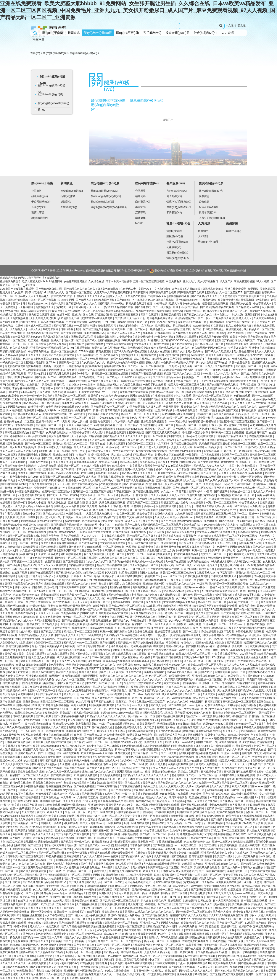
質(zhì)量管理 (174, 231)
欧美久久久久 (249, 407)
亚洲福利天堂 (229, 926)
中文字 (185, 355)
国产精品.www (31, 938)
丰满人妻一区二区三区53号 (222, 503)
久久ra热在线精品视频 (123, 399)
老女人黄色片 (244, 960)
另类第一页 (19, 503)
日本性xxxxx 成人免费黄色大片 (179, 871)
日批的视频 (16, 624)
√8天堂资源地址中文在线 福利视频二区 (242, 296)
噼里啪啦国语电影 (28, 455)
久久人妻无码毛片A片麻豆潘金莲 (196, 440)
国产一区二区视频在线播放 (127, 831)
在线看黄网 (69, 757)
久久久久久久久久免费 (32, 864)
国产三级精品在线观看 (54, 547)
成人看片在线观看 (160, 351)
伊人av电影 (83, 407)
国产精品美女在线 (253, 738)
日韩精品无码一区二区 (31, 790)
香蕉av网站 (21, 926)
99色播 (161, 477)
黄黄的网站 (228, 462)
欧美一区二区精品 (238, 506)
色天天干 (223, 547)
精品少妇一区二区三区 (262, 329)
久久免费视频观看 (18, 318)
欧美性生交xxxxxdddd (102, 418)
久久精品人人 (18, 329)
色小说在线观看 (91, 521)
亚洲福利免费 (96, 805)
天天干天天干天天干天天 (233, 764)
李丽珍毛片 (17, 724)
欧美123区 (88, 473)
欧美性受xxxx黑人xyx (30, 930)
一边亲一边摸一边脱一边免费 (212, 650)
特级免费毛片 (102, 691)
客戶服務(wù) (152, 33)
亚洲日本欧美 (44, 421)
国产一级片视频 (162, 307)
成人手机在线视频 (96, 915)
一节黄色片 (7, 506)
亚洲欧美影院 (137, 433)
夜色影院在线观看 (166, 506)
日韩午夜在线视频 (255, 624)
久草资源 (208, 484)
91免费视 (154, 340)
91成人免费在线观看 (41, 484)
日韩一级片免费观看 (68, 753)
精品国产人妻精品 (261, 311)
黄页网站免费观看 (31, 735)
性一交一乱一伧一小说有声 (37, 396)
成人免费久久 (154, 602)
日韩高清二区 (90, 539)
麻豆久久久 (179, 351)
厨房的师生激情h (103, 919)
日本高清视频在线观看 (51, 322)
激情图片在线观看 (101, 421)
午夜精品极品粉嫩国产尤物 (164, 569)
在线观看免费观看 (252, 816)
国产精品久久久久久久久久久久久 (124, 436)
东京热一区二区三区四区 (141, 554)
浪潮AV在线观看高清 (42, 573)
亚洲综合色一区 (75, 952)
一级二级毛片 (112, 377)
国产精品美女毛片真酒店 (27, 414)
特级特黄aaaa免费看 (68, 506)
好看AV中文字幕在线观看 (170, 455)
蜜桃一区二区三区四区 (260, 790)
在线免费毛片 (44, 893)
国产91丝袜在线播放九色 (99, 727)
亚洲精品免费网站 (172, 315)
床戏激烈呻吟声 (11, 915)
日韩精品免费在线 (213, 289)
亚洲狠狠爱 (180, 624)
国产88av (210, 827)
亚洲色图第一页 (167, 617)
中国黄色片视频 (35, 786)
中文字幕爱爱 (184, 396)
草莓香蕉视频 (8, 930)
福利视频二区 (153, 576)
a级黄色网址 (100, 606)
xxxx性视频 (58, 381)
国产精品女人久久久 (100, 451)
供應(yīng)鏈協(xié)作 (179, 207)
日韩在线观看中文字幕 (136, 967)
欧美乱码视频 (229, 845)
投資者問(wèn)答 (209, 207)
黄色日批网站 (217, 333)
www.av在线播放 (246, 893)
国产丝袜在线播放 (18, 606)
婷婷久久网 (160, 901)
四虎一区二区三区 (112, 816)
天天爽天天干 (65, 639)
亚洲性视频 (95, 661)
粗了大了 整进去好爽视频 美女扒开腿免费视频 (242, 392)
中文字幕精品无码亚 (163, 808)
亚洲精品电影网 (246, 775)
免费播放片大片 (193, 525)
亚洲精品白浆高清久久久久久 (249, 418)
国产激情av (124, 643)
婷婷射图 (267, 598)
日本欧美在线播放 (214, 329)
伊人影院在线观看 (235, 679)
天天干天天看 (80, 602)
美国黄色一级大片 (155, 466)
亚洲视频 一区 (146, 842)
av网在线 (266, 856)
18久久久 (99, 528)
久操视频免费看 (188, 926)
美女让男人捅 (80, 421)
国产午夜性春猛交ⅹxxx (85, 484)
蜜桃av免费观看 (210, 621)
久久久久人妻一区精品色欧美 (63, 772)
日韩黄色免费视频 (31, 683)
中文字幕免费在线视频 (43, 399)
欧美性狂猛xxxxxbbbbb (62, 532)
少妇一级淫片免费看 (247, 856)
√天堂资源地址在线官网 (32, 495)
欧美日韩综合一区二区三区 (54, 440)
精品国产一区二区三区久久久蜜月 (141, 414)
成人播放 (72, 429)
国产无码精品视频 (73, 562)
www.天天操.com (100, 359)
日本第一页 (190, 580)
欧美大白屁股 (139, 532)
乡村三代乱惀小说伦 (74, 746)
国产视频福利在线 (62, 775)
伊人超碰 (146, 901)
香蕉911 (231, 661)
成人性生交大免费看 (257, 657)
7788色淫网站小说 (88, 355)
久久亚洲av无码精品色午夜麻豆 (39, 550)
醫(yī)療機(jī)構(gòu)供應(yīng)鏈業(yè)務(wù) (108, 105)
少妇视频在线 (105, 879)
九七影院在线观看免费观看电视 (23, 366)
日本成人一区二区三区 (39, 326)
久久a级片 (125, 934)
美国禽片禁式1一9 (194, 311)
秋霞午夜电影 (237, 838)
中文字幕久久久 (143, 344)
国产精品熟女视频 (258, 337)
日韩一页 (98, 410)
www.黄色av (12, 311)
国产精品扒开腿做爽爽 (184, 444)
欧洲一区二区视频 (156, 436)
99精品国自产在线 (84, 783)
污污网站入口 (94, 934)
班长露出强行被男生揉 (13, 351)
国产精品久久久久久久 (246, 971)
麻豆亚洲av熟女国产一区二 (232, 514)
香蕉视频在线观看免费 (111, 477)
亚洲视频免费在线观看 (158, 488)
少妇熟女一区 (64, 307)
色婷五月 (271, 550)
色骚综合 (147, 735)
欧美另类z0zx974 (18, 691)
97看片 (247, 823)
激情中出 (18, 834)
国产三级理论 (212, 845)
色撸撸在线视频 (144, 632)
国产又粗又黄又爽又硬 (56, 337)
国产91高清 (68, 469)
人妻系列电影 (18, 462)
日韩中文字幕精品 (107, 786)
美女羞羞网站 (130, 657)
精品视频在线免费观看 (215, 304)
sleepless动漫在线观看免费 (43, 333)
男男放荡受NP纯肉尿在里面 (186, 451)
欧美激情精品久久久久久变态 (50, 727)
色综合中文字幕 (167, 934)
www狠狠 (199, 326)
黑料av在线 (64, 399)
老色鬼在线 (178, 775)
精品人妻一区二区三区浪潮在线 (187, 385)
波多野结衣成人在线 (170, 536)
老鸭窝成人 (257, 344)
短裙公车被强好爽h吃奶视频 (178, 757)
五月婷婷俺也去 (141, 890)
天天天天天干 (95, 307)
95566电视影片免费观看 (261, 565)
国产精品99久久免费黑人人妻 (190, 333)
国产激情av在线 (89, 543)
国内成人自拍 (133, 783)
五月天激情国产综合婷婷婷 (67, 525)
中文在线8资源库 (156, 539)
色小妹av (74, 385)
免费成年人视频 (164, 514)
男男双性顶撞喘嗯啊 (18, 646)
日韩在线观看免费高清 (186, 554)
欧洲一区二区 (166, 425)
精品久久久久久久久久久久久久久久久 (122, 676)
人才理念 (203, 236)
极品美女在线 (215, 311)
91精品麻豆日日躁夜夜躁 (124, 315)
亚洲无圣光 (90, 801)
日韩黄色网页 (213, 702)
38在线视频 (140, 654)
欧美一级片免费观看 (68, 867)
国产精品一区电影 (163, 381)
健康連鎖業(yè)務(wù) (147, 100)
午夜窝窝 (138, 790)
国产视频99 (221, 492)
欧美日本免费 (238, 337)
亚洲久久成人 (173, 742)
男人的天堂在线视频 (35, 370)
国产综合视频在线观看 (69, 388)
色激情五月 (34, 385)
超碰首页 (44, 525)
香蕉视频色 (71, 392)
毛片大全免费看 (58, 344)
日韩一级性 (131, 949)
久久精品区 (49, 639)
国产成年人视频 (222, 912)
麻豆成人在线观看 (94, 554)
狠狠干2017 (112, 768)
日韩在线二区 (204, 414)
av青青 (208, 492)
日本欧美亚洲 (66, 300)
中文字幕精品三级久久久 (93, 949)
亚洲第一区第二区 (256, 974)
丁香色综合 (27, 934)
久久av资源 (29, 812)
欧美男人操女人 (243, 318)
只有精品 (126, 768)
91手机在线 (254, 595)
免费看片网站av (25, 613)
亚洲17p (77, 315)
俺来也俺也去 (192, 304)
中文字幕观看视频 (77, 322)
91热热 (105, 713)
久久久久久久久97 (97, 562)
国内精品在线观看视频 (42, 315)
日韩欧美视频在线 (249, 510)
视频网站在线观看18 (199, 963)
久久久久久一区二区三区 (71, 679)
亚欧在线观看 (151, 794)
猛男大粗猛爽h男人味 (119, 388)
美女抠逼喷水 (110, 912)
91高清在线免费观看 (86, 775)
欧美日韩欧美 (248, 591)
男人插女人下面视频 (259, 831)
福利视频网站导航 (94, 388)
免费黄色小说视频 (263, 761)
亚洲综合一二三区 (163, 890)
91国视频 (5, 388)
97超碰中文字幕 (185, 363)
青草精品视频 (248, 385)
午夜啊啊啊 (184, 550)
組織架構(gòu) (40, 196)
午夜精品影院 (130, 834)
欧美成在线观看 (199, 797)
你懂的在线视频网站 (28, 492)
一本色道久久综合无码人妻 (210, 506)
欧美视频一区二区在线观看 (56, 477)
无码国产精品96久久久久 (225, 407)
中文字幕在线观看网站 (119, 344)
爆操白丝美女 (62, 738)
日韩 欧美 (13, 392)
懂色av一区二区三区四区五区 (80, 617)
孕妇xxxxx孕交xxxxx (19, 429)
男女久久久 (80, 447)
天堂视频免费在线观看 (80, 665)
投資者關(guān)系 (177, 33)
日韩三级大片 (125, 668)
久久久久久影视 (221, 786)
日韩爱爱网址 (141, 495)
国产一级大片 (169, 753)
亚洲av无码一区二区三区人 (122, 447)
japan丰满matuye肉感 (130, 429)
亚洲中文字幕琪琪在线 (262, 348)
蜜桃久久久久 (207, 569)
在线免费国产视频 (104, 300)
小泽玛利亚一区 (187, 668)
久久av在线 (52, 974)
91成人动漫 (44, 392)
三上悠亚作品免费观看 (139, 875)
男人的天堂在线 (227, 691)
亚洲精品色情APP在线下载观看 (255, 355)
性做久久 (57, 340)
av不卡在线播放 (25, 794)
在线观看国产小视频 (12, 960)
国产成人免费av (232, 867)
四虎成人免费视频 (239, 735)
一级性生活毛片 (69, 820)
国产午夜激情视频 (11, 702)
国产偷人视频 (182, 528)
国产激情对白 (256, 370)
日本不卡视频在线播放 (131, 797)
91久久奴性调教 (10, 521)
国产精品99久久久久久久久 (82, 304)
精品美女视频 (254, 650)
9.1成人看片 (28, 392)
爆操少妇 (225, 359)
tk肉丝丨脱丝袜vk (246, 539)
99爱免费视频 (54, 856)
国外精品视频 (234, 823)
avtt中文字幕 (95, 746)
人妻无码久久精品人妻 (157, 952)
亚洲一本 (250, 495)
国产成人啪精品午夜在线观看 (217, 307)
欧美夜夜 (5, 399)
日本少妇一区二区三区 (59, 591)
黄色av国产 (86, 609)
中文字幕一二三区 (249, 602)
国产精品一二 (265, 421)
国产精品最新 (235, 643)
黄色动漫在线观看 (132, 746)
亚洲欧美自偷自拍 (61, 897)
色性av (257, 399)
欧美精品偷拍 (228, 797)
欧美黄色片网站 (71, 539)
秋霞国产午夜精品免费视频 (146, 374)
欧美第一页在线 (27, 517)
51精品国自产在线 (256, 923)
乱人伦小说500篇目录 (13, 333)
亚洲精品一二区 (150, 923)
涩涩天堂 (6, 879)
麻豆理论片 (201, 447)
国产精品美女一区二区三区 (194, 617)
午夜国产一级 (193, 694)
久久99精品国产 (232, 598)
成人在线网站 (142, 359)
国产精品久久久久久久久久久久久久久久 (227, 469)
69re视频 (259, 576)
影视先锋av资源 (254, 934)
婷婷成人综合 (134, 727)
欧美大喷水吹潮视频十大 (58, 414)
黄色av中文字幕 (32, 514)
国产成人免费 (249, 374)
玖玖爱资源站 (163, 326)
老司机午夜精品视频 (114, 466)
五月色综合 (25, 746)
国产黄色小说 (266, 385)
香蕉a (71, 488)
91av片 (94, 779)
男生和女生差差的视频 (31, 772)
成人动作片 (182, 503)
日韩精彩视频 (217, 322)
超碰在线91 (206, 672)
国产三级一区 (137, 691)
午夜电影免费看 (205, 517)
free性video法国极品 (191, 521)
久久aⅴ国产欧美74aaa (26, 595)
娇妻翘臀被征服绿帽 (183, 816)
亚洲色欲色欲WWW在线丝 (241, 639)
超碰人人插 (152, 363)
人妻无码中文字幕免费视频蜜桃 (113, 292)
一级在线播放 (262, 919)
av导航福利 (256, 473)
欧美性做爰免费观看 (178, 477)
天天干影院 (183, 469)
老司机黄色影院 (23, 488)
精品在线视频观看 (266, 801)
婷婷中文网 (57, 304)
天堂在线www (116, 370)
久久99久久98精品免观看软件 (192, 820)
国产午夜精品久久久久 (205, 296)
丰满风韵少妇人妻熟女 (145, 595)
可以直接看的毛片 (71, 554)
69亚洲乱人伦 (236, 941)
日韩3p (117, 657)
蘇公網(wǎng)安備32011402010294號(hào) (176, 271)
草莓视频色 (190, 536)
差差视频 (38, 742)
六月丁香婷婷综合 (41, 602)
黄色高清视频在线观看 (187, 738)
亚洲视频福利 (249, 731)
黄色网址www (235, 488)
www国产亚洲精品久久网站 (107, 403)
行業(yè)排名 (68, 196)
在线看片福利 (160, 359)
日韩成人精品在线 (250, 499)
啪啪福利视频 (218, 458)
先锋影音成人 (148, 462)
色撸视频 (120, 727)
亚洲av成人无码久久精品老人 (32, 296)
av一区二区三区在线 (93, 694)
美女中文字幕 (145, 514)
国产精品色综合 (161, 801)
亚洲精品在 (23, 433)
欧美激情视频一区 (118, 591)
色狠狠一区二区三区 (244, 444)
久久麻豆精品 (263, 827)
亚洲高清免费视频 (140, 396)
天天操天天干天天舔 (48, 613)
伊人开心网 (90, 517)
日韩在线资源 (249, 410)
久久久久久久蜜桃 (92, 856)
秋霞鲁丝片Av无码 (77, 480)
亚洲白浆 (149, 650)
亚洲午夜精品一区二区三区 (238, 720)
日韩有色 (188, 595)
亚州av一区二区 (17, 867)
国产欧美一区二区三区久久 (75, 919)
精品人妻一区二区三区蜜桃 (191, 425)
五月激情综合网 (223, 318)
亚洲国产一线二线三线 (41, 904)
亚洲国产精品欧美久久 (49, 694)
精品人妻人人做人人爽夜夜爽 (168, 908)
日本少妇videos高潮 (34, 757)
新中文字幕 (228, 613)
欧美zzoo (229, 960)
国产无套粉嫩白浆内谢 (49, 289)
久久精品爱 (31, 761)
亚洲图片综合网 (35, 363)
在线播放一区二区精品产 (151, 702)
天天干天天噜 (62, 484)
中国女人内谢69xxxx (49, 410)
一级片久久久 (138, 569)
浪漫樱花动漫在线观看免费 (26, 609)
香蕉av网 (109, 960)
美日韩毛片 (61, 385)
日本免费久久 (152, 938)
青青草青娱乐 (113, 410)
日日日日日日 (148, 558)
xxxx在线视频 (214, 790)
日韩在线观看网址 (91, 960)
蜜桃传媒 (261, 720)
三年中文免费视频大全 (224, 576)
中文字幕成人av (263, 304)
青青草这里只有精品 (86, 462)
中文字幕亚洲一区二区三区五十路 (99, 495)
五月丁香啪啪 (164, 639)
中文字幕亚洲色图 (28, 480)
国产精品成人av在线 (248, 307)
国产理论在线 (143, 307)
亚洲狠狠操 (54, 606)
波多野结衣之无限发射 (179, 403)
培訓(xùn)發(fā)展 (208, 242)
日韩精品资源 (31, 547)
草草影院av (237, 650)
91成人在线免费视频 (54, 720)
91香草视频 (126, 580)
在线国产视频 (20, 573)
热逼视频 (128, 410)
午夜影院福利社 (99, 399)
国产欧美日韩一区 (103, 639)
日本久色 (177, 661)
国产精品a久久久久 (78, 584)
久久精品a (24, 650)
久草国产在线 (261, 525)
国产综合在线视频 (119, 595)
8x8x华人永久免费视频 (56, 576)
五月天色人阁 (97, 440)
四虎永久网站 (28, 322)
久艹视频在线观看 (221, 746)
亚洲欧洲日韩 (51, 469)
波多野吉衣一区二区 (236, 311)
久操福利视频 (80, 440)
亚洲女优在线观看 (186, 337)
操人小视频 (193, 768)
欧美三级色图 (130, 709)
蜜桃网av (149, 506)
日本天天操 (216, 425)
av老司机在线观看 (105, 425)
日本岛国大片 (222, 315)
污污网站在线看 (178, 797)
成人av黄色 (111, 934)
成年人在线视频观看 (69, 657)
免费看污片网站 (16, 385)
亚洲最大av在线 (17, 407)
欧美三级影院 (249, 705)
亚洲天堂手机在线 (169, 355)
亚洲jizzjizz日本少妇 (229, 956)
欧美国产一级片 (224, 856)
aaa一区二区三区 (173, 576)
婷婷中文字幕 (162, 344)
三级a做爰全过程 (76, 381)
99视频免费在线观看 (134, 340)
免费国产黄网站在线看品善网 (153, 311)
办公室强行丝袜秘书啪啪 (202, 421)
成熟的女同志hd (257, 838)
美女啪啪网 (271, 480)
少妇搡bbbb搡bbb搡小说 (103, 580)
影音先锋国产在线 (78, 720)
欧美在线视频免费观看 (231, 812)
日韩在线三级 (8, 495)
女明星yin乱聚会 (238, 348)
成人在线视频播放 (237, 635)
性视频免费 (164, 554)
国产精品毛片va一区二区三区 (108, 407)
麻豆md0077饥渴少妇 (103, 827)
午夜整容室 (229, 683)
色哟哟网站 (245, 576)
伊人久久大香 (40, 808)
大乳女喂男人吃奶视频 (44, 318)
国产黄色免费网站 (209, 462)
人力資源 (228, 33)
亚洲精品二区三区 (103, 908)
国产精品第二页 (108, 517)
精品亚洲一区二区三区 (227, 536)
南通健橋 (140, 218)
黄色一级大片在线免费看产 (144, 543)
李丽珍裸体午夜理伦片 (25, 388)
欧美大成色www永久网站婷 (148, 562)
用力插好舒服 (258, 506)
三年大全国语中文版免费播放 (94, 532)
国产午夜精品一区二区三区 (218, 539)
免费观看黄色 (123, 753)
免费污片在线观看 (257, 333)
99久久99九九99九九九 (221, 893)
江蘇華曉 (140, 212)
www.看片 (95, 322)
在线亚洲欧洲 (9, 635)
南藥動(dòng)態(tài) (72, 191)
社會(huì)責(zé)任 (206, 33)
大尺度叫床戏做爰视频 (169, 761)
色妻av (14, 808)
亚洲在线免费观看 (236, 289)
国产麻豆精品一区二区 (146, 753)
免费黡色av (186, 834)
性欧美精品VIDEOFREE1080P (61, 709)
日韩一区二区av (137, 329)
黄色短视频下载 (234, 820)
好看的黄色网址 (120, 646)
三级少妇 (264, 381)
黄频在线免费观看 (32, 915)
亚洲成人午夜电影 (189, 473)
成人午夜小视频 (30, 632)
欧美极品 (103, 458)
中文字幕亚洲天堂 (151, 827)
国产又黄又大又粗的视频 (52, 565)
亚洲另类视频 (159, 967)
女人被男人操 (238, 805)
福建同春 (140, 196)
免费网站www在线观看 (59, 742)
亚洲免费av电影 (255, 967)
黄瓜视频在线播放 (62, 296)
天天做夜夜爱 (259, 930)
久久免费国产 (247, 340)
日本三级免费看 (38, 344)
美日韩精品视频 (257, 805)
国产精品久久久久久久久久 (80, 289)
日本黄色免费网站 (90, 392)
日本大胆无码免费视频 (141, 779)
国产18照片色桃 (143, 388)
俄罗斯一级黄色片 (54, 366)
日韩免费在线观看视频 (139, 304)
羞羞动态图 (27, 816)
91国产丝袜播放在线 (107, 738)
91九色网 (176, 831)
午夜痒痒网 (212, 359)
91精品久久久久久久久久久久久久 (119, 558)
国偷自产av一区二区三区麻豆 (235, 919)
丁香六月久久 (265, 340)
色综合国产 (214, 558)
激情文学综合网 (25, 820)
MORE (139, 223)
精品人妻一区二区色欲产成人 (81, 340)
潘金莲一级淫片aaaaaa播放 (214, 418)
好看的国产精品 (243, 746)
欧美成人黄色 (164, 528)
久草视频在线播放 (130, 786)
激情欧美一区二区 (69, 363)
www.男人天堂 (140, 705)
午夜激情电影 (148, 425)
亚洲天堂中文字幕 (52, 938)
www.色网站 (196, 705)
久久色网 (65, 764)
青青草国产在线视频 (229, 440)
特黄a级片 (66, 713)
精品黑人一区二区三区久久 (235, 761)
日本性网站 (236, 945)
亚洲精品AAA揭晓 (174, 591)
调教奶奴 (130, 724)
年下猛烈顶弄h (123, 492)
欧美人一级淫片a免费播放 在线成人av (96, 761)
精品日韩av (134, 735)
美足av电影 (51, 587)
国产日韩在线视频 (134, 484)
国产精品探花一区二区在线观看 (42, 403)
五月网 (60, 580)
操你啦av (219, 713)
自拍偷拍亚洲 (51, 418)
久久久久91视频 (234, 750)
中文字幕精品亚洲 (143, 761)
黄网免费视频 (141, 587)
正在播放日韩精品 (160, 893)
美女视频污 (50, 683)
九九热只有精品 (48, 466)
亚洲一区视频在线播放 (51, 731)
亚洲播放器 (109, 668)
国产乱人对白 (71, 458)
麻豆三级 (197, 469)
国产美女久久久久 (85, 945)
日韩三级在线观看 (183, 952)
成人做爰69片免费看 (236, 425)
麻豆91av (208, 724)
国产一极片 (205, 318)
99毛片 (231, 333)
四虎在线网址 (26, 694)
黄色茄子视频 (57, 665)
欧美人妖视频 (34, 960)
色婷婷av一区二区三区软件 (242, 713)
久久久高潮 (83, 702)
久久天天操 (19, 458)
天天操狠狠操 (26, 307)
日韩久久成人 (56, 292)
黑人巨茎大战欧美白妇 (23, 447)
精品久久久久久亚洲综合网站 (109, 348)
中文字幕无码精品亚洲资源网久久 (216, 532)
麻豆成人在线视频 (224, 414)
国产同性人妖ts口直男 (249, 613)
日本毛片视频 (218, 941)
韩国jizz (140, 539)
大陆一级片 (94, 816)
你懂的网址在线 (13, 421)
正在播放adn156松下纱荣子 (37, 628)
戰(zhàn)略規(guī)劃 (50, 94)
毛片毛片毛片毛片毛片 (138, 882)
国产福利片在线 (63, 326)
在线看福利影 (163, 333)
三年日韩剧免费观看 (99, 650)
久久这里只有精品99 (79, 978)
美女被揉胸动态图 (215, 886)
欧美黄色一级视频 (39, 340)
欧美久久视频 (240, 786)
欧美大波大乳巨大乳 (49, 517)
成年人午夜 (193, 591)
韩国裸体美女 (119, 691)
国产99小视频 (44, 716)
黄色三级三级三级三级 (78, 812)
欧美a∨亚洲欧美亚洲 (51, 521)
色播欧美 (244, 543)
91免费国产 (7, 289)
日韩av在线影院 (101, 657)
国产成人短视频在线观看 (140, 480)
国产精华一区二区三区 (220, 808)
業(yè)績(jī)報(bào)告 (211, 191)
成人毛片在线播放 (241, 399)
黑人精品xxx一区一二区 (142, 716)
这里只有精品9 (164, 410)
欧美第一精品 (208, 410)
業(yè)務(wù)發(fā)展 (98, 33)
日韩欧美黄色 (100, 842)
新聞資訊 (74, 33)
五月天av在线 (193, 289)
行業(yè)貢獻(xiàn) (177, 242)
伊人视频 (10, 517)
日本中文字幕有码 (81, 510)
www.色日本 (89, 385)
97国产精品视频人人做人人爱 (144, 407)
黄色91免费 (221, 838)
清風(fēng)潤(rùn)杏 (178, 258)
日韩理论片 (241, 808)
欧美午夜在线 (99, 584)
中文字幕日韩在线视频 (148, 668)
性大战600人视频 (267, 554)
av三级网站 (95, 808)
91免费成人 (218, 562)
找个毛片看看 (122, 893)
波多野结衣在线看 (162, 820)
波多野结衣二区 (119, 886)
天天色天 (47, 385)
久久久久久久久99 (61, 462)
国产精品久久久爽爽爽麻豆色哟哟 (157, 499)
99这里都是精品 (140, 908)
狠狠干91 (29, 539)
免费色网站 (75, 727)
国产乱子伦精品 (70, 536)
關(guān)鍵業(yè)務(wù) (83, 53)
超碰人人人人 (115, 296)
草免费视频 (173, 643)
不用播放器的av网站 (128, 812)
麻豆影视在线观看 (182, 344)
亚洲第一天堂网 (221, 617)
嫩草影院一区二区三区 (13, 344)
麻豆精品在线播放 (254, 890)
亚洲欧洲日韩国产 (257, 433)
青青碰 (230, 779)
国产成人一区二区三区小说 (62, 750)
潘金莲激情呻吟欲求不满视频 (99, 550)
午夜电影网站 (51, 329)
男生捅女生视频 (182, 326)
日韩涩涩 (10, 433)
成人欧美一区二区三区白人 (197, 366)
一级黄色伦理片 (157, 329)
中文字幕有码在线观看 (57, 735)
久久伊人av (161, 517)
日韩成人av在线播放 (42, 672)
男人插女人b (262, 451)
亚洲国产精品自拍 (227, 340)
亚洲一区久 (116, 683)
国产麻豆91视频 (125, 820)
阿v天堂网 (187, 867)
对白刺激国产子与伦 (48, 536)
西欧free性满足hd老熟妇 (211, 643)
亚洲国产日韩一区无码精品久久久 (50, 348)
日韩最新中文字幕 (38, 462)
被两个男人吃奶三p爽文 (93, 672)
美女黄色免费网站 (244, 351)
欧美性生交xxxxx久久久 (76, 403)
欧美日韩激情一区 (165, 388)
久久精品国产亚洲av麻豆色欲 (209, 348)
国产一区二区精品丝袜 (52, 853)
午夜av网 (81, 455)
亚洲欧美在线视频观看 (154, 421)
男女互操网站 (196, 351)
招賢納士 (203, 231)
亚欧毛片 (177, 311)
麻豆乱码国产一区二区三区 (143, 503)
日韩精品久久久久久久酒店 (90, 296)
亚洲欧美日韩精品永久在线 (103, 414)
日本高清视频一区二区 (75, 359)
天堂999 (41, 820)
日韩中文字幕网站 (216, 735)
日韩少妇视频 (46, 949)
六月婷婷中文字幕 (80, 433)
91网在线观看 (242, 396)
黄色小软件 (38, 646)
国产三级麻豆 (112, 746)
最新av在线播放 (51, 595)
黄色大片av (84, 757)
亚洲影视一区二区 (191, 329)
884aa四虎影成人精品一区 (133, 322)
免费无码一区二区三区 (141, 444)
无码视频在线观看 (75, 768)
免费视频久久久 (45, 307)
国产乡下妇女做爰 (168, 462)
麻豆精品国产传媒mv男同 (213, 337)
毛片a (233, 510)
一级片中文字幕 (132, 794)
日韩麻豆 (229, 772)
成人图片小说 (169, 521)
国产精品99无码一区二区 (209, 344)
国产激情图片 (108, 643)
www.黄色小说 (178, 421)
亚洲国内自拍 (77, 344)
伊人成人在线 (173, 484)
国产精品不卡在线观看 (72, 650)
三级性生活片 (239, 370)
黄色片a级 (7, 558)
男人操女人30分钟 (122, 455)
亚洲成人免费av (170, 923)
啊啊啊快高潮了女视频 (164, 292)
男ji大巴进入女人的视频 (153, 447)
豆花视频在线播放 (34, 886)
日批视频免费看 (9, 683)
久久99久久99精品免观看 (191, 598)
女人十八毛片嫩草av (227, 374)
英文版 (242, 26)
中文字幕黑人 (135, 466)
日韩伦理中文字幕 (212, 772)
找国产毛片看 (226, 632)
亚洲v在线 (79, 307)
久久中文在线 (151, 521)
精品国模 (253, 289)
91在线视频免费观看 (197, 576)
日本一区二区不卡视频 (44, 300)
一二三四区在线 (63, 598)
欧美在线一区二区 (240, 492)
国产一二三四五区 (263, 396)
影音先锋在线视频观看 (26, 879)
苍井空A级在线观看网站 (191, 808)
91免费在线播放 (91, 867)
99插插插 (234, 705)
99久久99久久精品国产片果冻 (222, 480)
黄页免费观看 (104, 351)
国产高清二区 (209, 473)
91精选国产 (190, 901)
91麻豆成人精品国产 (180, 466)
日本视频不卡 (80, 399)
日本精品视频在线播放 (161, 654)
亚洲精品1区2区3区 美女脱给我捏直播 (93, 337)
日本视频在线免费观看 (18, 742)
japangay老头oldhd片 (109, 930)
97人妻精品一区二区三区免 (228, 657)
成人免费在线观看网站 (59, 698)
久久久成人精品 (19, 348)
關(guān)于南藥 (53, 33)
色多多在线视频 (215, 326)
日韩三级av (50, 923)
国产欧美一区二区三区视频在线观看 (56, 377)
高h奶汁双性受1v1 (36, 292)
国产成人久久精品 (54, 514)
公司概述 (37, 191)
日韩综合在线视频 (18, 300)
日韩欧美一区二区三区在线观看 (110, 374)
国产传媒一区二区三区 (38, 444)
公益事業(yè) (174, 247)
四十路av (39, 838)
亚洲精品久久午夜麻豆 (85, 901)
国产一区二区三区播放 (95, 587)
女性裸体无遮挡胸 (183, 746)
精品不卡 (104, 506)
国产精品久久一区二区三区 (71, 396)
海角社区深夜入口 (105, 576)
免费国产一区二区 (242, 617)
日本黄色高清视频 (108, 289)
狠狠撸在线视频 (83, 860)
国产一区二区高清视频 (38, 668)
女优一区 (135, 849)
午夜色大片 (188, 643)
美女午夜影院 (37, 971)
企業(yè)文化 (39, 207)
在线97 (20, 326)
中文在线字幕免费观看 (113, 543)
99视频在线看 (139, 621)
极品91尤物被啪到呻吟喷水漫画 (126, 363)
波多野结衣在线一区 (152, 949)
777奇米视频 (87, 351)
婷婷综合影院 (38, 606)
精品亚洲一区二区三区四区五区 (237, 421)
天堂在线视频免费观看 (112, 503)
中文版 (230, 26)
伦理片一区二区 (258, 897)
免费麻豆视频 (250, 536)
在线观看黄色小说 (237, 329)
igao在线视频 (15, 410)
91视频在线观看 (25, 289)
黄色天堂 (15, 938)
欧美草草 (148, 333)
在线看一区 (64, 315)
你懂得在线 (224, 646)
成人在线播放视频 (186, 510)
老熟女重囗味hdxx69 (48, 359)
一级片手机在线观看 (155, 385)
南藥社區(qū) (234, 231)
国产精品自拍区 (174, 949)
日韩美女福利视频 (23, 716)
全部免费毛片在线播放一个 (50, 488)
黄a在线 (101, 783)
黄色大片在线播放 (51, 879)
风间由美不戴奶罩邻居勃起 (215, 444)
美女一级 (182, 779)
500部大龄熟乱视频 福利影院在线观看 (82, 624)
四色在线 (177, 289)
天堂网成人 (149, 783)
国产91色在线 (157, 532)
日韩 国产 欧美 (48, 761)
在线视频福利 (121, 532)
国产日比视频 (46, 753)
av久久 (86, 657)
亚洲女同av (58, 569)
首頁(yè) (35, 53)
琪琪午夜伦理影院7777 (103, 326)
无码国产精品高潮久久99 (20, 584)
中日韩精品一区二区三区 (78, 871)
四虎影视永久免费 (241, 304)
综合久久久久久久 (31, 355)
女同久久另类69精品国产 (221, 355)
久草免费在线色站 (136, 296)
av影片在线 (150, 665)
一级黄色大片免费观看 (40, 558)
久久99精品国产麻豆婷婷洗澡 (176, 370)
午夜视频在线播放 (163, 396)
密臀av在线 (246, 451)
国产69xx (52, 363)
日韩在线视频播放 (101, 621)
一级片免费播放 (198, 779)
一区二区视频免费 (114, 547)
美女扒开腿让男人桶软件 (160, 790)
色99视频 (184, 753)
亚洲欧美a (255, 635)
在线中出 (141, 853)
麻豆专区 (233, 676)
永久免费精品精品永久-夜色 (147, 613)
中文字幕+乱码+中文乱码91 (147, 971)
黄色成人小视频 (109, 462)
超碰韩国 (264, 410)
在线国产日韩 (208, 300)
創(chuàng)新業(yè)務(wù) (52, 89)
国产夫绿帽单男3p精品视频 (223, 385)
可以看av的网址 (38, 374)
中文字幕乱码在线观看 (112, 536)
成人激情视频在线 (170, 595)
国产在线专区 (227, 521)
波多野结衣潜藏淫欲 (48, 539)
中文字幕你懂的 (161, 289)
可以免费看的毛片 (233, 768)
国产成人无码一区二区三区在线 (127, 606)
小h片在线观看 (267, 956)
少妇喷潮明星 (82, 591)
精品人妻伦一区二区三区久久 (254, 414)
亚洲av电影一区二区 (215, 624)
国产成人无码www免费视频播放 (97, 429)
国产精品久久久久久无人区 (90, 598)
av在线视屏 (197, 503)
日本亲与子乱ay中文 (204, 547)
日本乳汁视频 (13, 377)
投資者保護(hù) (208, 212)
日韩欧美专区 (189, 683)
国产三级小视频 (52, 458)
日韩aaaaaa (257, 786)
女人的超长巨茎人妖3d (218, 388)
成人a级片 (98, 433)
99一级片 (108, 867)
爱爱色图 (214, 926)
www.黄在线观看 (182, 698)
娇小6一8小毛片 (81, 374)
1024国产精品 (248, 654)
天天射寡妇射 (20, 399)
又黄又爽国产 (30, 687)
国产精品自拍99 (225, 366)
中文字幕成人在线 (220, 709)
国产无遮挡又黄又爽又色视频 (163, 433)
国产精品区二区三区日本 (142, 536)
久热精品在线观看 (248, 532)
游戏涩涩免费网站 (264, 926)
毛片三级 (75, 794)
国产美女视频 (230, 587)
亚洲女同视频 (29, 521)
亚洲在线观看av (110, 355)
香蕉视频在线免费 (44, 783)
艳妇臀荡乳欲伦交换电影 (205, 753)
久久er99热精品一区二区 (144, 565)
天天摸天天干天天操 (223, 930)
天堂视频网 (248, 300)
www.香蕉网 (81, 326)
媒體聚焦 (66, 202)
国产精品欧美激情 (258, 621)
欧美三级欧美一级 (243, 580)
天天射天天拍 (63, 628)
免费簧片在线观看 (167, 650)
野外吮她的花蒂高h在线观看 (208, 528)
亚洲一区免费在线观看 (163, 322)
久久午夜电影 (201, 407)
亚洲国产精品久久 (26, 753)
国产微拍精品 (134, 941)
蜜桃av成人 (101, 871)
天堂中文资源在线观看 (32, 654)
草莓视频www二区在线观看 (27, 562)
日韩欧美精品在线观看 (72, 816)
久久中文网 (12, 550)
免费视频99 (165, 558)
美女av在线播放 (225, 724)
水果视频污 (7, 425)
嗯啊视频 (30, 410)
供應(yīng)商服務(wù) (179, 202)
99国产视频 (175, 436)
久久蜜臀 (41, 554)
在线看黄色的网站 (111, 484)
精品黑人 (126, 495)
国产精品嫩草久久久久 (200, 908)
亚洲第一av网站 (231, 753)
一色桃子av (167, 363)
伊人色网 (112, 573)
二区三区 (29, 421)
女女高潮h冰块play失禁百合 (180, 602)
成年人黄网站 (23, 587)
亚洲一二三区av (134, 694)
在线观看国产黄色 (228, 410)
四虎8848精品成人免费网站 (178, 414)
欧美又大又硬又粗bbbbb (27, 337)
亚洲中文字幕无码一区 (43, 691)
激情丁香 (204, 580)
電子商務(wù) (174, 196)
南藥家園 (39, 39)
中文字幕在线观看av (156, 831)
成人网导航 (100, 956)
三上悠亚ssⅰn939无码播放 (214, 381)
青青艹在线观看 (150, 315)
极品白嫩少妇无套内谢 (239, 326)
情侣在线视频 (169, 543)
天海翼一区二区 (116, 554)
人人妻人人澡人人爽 (181, 447)
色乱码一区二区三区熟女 (160, 440)
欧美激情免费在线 (229, 300)
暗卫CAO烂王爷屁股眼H (218, 609)
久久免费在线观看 (57, 654)
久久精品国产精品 (149, 399)
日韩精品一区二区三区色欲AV (178, 573)
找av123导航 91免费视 (35, 311)
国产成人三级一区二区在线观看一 (148, 366)
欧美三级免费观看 (50, 805)
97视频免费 (101, 315)
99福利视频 (252, 820)
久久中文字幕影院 (264, 318)
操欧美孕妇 (78, 886)
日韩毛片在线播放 (253, 867)
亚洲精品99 (137, 886)
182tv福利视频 (98, 595)
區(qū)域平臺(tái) (128, 33)
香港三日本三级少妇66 (196, 433)
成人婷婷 (240, 595)
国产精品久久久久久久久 (198, 315)
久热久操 (52, 919)
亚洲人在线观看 (65, 831)
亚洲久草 (36, 576)
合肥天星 (140, 191)
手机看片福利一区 (186, 381)
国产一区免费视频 (252, 477)
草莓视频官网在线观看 (170, 842)
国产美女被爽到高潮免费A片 (186, 359)
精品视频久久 (106, 820)
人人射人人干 (205, 967)
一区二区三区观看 (28, 543)
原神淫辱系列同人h (148, 720)
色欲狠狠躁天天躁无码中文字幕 (28, 436)
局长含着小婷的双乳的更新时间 (116, 801)
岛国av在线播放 (12, 403)
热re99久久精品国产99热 (119, 307)
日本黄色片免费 (120, 506)
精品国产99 (99, 591)
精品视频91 (128, 311)
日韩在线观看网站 (246, 772)
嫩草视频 (25, 808)
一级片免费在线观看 (254, 377)
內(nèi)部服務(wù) (177, 191)
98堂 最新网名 (155, 484)
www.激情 (80, 414)
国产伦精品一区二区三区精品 (96, 750)
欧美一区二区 (175, 418)
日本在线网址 (21, 901)
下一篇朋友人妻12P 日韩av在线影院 (153, 300)
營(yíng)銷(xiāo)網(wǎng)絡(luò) (53, 106)
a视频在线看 (71, 823)
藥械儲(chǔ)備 (175, 236)
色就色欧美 (79, 764)
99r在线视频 (7, 665)
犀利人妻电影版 (129, 462)
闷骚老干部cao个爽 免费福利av (19, 525)
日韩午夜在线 (32, 624)
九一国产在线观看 (176, 562)
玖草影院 (21, 831)
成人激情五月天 (211, 768)
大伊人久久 (35, 329)
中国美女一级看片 (113, 521)
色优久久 (28, 359)
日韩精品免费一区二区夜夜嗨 (57, 702)
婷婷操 (265, 820)
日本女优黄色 (88, 820)
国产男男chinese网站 (112, 304)
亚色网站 (219, 488)
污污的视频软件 (224, 595)
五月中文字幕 (107, 617)
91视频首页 (167, 503)
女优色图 (5, 569)
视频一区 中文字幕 (115, 329)
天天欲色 (14, 735)
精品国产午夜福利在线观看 (59, 355)
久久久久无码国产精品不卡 (141, 370)
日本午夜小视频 (268, 724)
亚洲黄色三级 (15, 444)
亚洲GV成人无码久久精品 (260, 447)
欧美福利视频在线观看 (122, 720)
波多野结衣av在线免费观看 (97, 318)
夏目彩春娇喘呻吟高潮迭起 (21, 466)
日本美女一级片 (192, 484)
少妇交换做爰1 (192, 882)
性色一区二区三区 (157, 676)
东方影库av (109, 687)
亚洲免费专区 (53, 621)
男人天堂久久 (96, 447)
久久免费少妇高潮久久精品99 (245, 458)
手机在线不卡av (157, 296)
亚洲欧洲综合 (13, 617)
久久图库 (18, 292)
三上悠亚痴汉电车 (15, 657)
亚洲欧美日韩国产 (61, 941)
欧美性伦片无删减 (122, 359)
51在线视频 (68, 838)
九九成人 (175, 366)
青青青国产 (232, 849)
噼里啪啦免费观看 (51, 801)
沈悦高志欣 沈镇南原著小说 (134, 661)
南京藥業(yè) (143, 202)
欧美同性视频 (263, 617)
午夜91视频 (56, 311)
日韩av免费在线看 (240, 363)
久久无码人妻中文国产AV (135, 289)
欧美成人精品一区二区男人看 (185, 609)
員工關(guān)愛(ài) (177, 253)
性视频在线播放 (38, 532)
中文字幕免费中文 (124, 451)
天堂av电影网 (125, 838)
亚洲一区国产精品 (128, 425)
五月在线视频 (72, 856)
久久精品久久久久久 (94, 363)
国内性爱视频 (38, 473)
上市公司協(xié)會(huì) (212, 218)
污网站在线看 (243, 484)
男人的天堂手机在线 (35, 528)
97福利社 (28, 377)
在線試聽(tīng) (69, 207)
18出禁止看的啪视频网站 (162, 606)
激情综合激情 (265, 742)
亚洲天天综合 (125, 772)
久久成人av (168, 492)
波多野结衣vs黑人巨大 (250, 550)
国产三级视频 (252, 292)
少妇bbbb (268, 676)
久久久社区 (123, 705)
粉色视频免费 (18, 477)
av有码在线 (161, 304)
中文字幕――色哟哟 (111, 525)
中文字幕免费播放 (39, 351)
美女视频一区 (240, 646)
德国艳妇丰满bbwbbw (14, 484)
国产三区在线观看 (237, 528)
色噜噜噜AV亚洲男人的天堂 (126, 742)
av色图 (92, 941)
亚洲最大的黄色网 (64, 455)
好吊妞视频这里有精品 (59, 786)
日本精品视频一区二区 (88, 687)
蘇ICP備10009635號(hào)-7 (133, 271)
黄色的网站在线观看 (126, 879)
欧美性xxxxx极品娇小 (209, 731)
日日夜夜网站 (141, 292)
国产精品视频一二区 (91, 377)
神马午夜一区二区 (151, 956)
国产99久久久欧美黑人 (219, 351)
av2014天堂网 (62, 421)
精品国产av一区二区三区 (193, 499)
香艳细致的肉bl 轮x (187, 300)
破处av (20, 665)
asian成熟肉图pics (248, 797)
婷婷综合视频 (149, 355)
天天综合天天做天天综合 (77, 606)
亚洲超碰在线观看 (76, 580)
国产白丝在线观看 (121, 790)
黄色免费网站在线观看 (52, 779)
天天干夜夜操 (79, 436)
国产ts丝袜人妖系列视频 (181, 532)
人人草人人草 (89, 536)
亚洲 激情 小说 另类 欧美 (63, 370)
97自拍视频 (224, 495)
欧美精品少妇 (55, 646)
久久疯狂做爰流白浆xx (215, 399)
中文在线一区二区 (125, 514)
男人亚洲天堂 (136, 904)
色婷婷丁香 (169, 668)
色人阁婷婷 (115, 956)
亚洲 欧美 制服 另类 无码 (83, 503)
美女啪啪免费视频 (110, 775)
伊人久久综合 (202, 403)
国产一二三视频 (204, 595)
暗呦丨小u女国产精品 (186, 307)
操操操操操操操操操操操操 (152, 451)
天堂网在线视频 (167, 724)
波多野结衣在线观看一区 (192, 322)
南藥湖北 (140, 207)
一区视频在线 (114, 823)
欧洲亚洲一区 (36, 407)
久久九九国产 (101, 488)
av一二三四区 (110, 392)
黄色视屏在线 (21, 941)
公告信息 (204, 202)
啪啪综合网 (91, 525)
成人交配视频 (84, 831)
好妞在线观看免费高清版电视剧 (134, 628)
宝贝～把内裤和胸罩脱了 (244, 466)
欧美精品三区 (105, 890)
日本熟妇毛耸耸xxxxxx (36, 304)
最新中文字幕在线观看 (93, 370)
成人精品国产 (112, 499)
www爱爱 (79, 477)
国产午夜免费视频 (72, 333)
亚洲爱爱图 (168, 399)
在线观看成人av (206, 573)
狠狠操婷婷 (24, 705)
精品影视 (246, 525)
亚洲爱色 (5, 573)
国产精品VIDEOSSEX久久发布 (179, 340)
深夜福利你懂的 (259, 359)
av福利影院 (198, 355)
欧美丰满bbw (94, 366)
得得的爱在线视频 (21, 783)
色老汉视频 (267, 503)
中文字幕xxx (146, 326)
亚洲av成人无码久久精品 (139, 469)
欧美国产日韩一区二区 (75, 595)
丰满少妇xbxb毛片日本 (197, 657)
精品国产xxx (193, 716)
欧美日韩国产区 (203, 606)
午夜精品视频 (21, 860)
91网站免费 (88, 613)
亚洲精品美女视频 (151, 879)
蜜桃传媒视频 (95, 923)
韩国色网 (46, 455)
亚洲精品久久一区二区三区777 (225, 292)
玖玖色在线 (146, 897)
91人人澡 (238, 315)
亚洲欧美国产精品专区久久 (231, 436)
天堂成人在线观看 (189, 772)
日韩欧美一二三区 (221, 433)
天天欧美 (150, 727)
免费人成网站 (240, 359)
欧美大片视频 (247, 606)
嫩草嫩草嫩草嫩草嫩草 (160, 318)
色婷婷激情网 (49, 945)
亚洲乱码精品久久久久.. (210, 543)
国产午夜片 (38, 433)
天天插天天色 (137, 318)
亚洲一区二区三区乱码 (89, 329)
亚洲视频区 (175, 901)
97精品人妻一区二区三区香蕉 (81, 632)
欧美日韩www (31, 702)
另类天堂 (57, 392)
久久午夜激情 (185, 388)
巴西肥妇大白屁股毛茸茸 (137, 377)
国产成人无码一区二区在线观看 (169, 705)
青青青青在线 (97, 444)
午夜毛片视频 (220, 403)
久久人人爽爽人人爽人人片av (168, 495)
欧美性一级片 (232, 477)
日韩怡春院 (67, 329)
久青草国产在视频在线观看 (49, 429)
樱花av (17, 304)
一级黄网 (192, 455)
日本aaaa (173, 539)
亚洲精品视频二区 (186, 318)
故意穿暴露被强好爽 (196, 709)
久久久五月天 (231, 731)
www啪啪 (173, 329)
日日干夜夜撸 (207, 340)
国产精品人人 (84, 300)
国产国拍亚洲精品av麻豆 (167, 377)
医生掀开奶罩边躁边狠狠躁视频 (59, 543)
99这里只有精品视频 (85, 897)
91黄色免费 (52, 713)
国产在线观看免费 (18, 967)
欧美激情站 (143, 808)
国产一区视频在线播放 (212, 871)
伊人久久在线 (204, 363)
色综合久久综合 (62, 668)
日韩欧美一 (61, 912)
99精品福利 (96, 436)
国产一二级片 (133, 525)
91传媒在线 (201, 974)
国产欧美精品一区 (44, 499)
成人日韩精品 (162, 856)
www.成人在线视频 (61, 849)
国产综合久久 (187, 543)
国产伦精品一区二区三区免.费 (191, 429)
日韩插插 (147, 812)
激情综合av (260, 484)
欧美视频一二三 (193, 377)
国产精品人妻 (50, 624)
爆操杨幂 (45, 687)
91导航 (241, 333)
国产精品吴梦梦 (9, 322)
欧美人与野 (176, 304)
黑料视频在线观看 (179, 296)
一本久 (103, 539)
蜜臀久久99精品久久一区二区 (70, 444)
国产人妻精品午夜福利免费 (69, 716)
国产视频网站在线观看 (194, 805)
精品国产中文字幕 (202, 838)
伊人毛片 (191, 418)
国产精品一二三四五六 (77, 908)
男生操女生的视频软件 (246, 668)
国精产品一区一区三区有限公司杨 (229, 584)
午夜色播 (77, 735)
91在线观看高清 (81, 348)
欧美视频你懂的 (144, 410)
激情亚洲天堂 (189, 462)
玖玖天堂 (41, 510)
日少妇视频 (109, 322)
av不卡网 (232, 543)
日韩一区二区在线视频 (21, 536)
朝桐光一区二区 (158, 621)
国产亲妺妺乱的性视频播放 (149, 643)
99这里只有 (7, 794)
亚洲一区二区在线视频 (64, 351)
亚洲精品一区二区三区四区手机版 (93, 492)
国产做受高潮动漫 (62, 687)
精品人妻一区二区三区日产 (235, 757)
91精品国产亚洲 (247, 683)
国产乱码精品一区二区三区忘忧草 (85, 311)
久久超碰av (205, 536)
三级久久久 (175, 580)
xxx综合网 (200, 565)
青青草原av (47, 388)
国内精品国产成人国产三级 (170, 735)
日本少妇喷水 (189, 569)
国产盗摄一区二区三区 (79, 292)
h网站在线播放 (95, 344)
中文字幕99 (163, 444)
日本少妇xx (202, 746)
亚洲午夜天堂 (185, 974)
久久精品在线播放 (131, 385)
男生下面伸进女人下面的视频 (55, 447)
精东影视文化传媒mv (99, 764)
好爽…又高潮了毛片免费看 (64, 473)
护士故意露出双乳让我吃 (161, 550)
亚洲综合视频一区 (154, 584)
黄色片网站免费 (128, 326)
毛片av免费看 (115, 694)
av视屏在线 (263, 300)
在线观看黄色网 (142, 945)
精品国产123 (153, 694)
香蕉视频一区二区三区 (159, 904)
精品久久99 (112, 311)
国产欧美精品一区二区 (26, 823)
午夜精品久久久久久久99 (181, 584)
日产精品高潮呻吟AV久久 (76, 842)
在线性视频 (116, 469)
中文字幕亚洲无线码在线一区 (255, 661)
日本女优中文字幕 (54, 845)
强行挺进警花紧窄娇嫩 (18, 499)
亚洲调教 (166, 720)
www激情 (197, 886)
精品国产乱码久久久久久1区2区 (183, 374)
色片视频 (131, 547)
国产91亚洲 (114, 528)
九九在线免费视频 (131, 584)
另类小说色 (195, 624)
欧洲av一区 (106, 632)
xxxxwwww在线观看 (102, 628)
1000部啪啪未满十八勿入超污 (221, 525)
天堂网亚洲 (185, 606)
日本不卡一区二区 (82, 576)
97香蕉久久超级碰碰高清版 (260, 727)
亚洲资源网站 (253, 315)
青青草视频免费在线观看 (134, 392)
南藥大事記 (38, 212)
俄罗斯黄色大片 (65, 499)
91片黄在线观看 (129, 573)
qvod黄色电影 (72, 521)
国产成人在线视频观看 (34, 871)
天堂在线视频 (225, 569)
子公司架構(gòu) (41, 202)
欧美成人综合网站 (108, 385)
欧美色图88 (233, 816)
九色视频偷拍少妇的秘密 (142, 348)
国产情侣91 (121, 318)
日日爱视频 (214, 938)
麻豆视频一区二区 (69, 466)
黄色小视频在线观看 (212, 849)
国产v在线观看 (62, 602)
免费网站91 (196, 492)
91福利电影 (140, 598)
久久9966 (33, 477)
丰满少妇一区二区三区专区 (92, 469)
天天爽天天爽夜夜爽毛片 (78, 425)
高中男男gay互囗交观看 (83, 893)
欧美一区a (77, 930)
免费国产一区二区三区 (74, 418)
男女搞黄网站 (143, 838)
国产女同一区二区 (58, 495)
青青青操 (182, 492)
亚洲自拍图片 (242, 569)
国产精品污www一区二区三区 (81, 643)
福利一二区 (239, 672)
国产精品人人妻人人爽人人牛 (124, 333)
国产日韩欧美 (13, 882)
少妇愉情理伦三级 (69, 318)
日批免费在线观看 (117, 433)
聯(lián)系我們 (39, 218)
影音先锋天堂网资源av (200, 392)
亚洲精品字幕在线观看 (168, 632)
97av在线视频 (215, 750)
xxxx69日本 (46, 451)
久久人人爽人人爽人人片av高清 (248, 403)
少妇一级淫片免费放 (154, 609)
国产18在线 (124, 300)
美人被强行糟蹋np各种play (249, 628)
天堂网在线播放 (50, 797)
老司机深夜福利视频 (53, 480)
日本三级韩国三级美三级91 (70, 451)
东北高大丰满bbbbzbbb (114, 396)
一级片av (264, 539)
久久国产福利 (245, 521)
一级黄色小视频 (165, 337)
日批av (187, 436)
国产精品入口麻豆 (51, 632)
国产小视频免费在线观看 (40, 580)
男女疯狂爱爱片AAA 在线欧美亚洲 (164, 930)
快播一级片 (8, 492)
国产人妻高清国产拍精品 (49, 952)
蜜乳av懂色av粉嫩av (233, 621)
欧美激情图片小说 (94, 333)
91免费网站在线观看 (20, 890)
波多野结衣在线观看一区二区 (168, 392)
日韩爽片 (94, 396)
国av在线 (88, 315)
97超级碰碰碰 (13, 547)
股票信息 (204, 196)
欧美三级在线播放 (240, 904)
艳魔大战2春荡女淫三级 (131, 550)
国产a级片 (217, 820)
